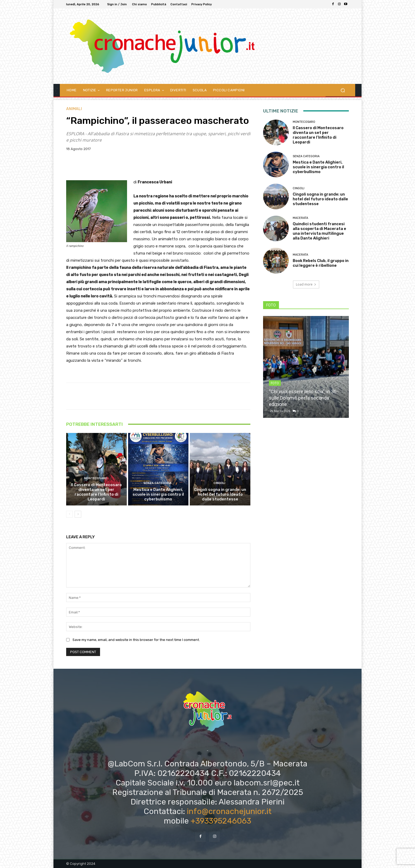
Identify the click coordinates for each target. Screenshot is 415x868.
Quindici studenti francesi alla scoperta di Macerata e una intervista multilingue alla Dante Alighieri (319, 231)
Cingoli (219, 483)
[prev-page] (69, 514)
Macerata (300, 218)
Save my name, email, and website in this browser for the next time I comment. (136, 640)
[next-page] (78, 514)
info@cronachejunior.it (229, 811)
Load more (306, 284)
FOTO (275, 383)
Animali (74, 109)
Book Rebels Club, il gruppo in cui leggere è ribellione (321, 263)
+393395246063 (221, 821)
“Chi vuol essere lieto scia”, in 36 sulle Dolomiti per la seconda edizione (303, 398)
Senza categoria (157, 483)
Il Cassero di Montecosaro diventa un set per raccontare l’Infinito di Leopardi (96, 492)
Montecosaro (96, 478)
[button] (343, 90)
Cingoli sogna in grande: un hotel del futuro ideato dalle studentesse (220, 494)
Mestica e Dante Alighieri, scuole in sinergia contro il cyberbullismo (158, 494)
